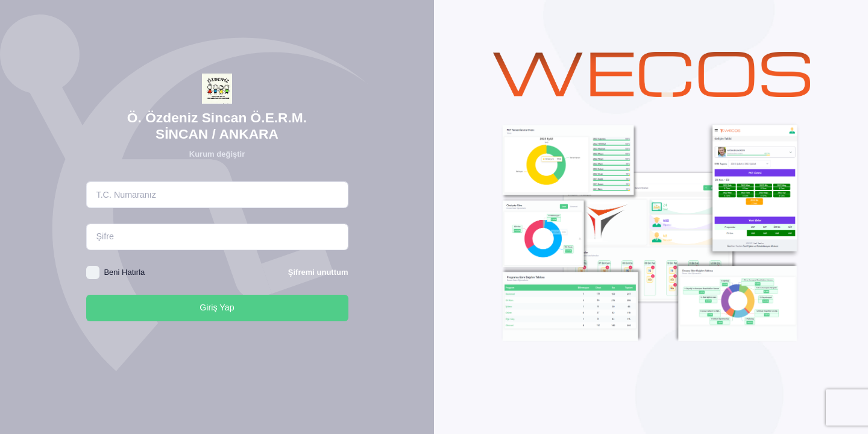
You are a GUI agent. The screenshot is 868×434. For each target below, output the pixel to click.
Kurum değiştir (217, 154)
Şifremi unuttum (318, 272)
